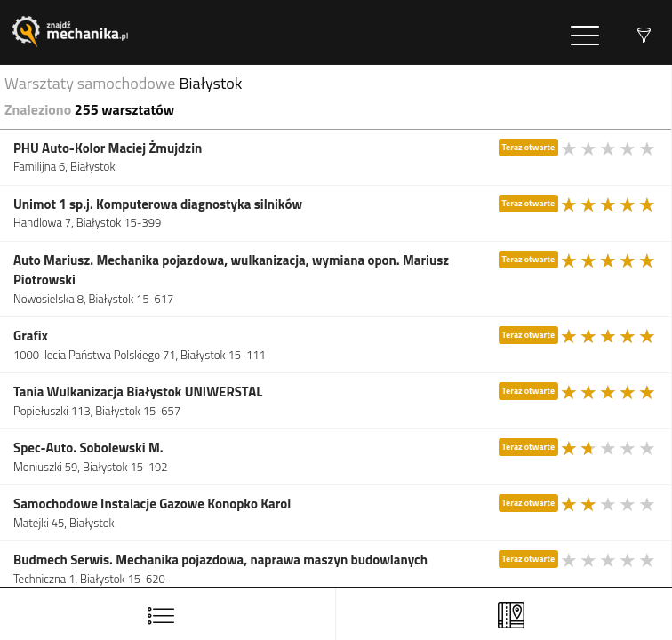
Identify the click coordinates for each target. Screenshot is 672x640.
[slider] (609, 148)
